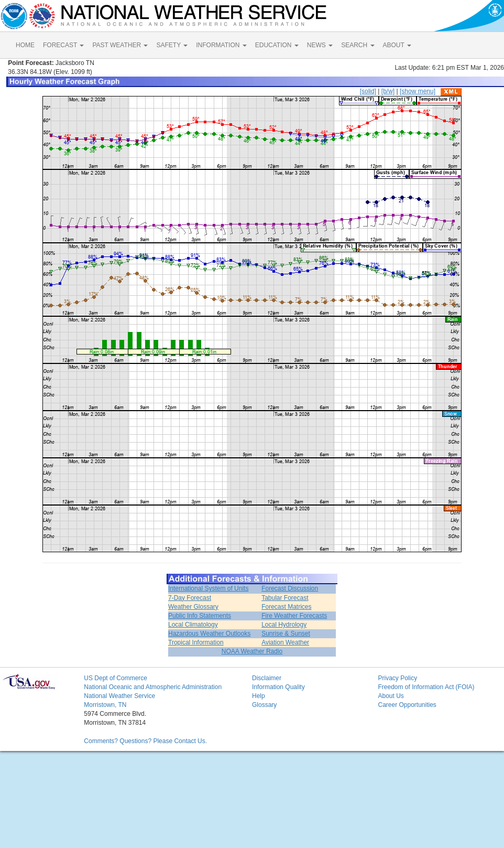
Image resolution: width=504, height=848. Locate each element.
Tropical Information (196, 642)
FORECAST (63, 45)
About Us (391, 696)
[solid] (368, 91)
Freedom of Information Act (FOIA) (426, 687)
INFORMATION (221, 45)
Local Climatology (193, 625)
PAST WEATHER (120, 45)
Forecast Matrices (286, 607)
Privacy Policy (397, 678)
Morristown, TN (105, 705)
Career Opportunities (407, 705)
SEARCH (358, 45)
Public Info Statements (200, 616)
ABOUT (397, 45)
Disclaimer (267, 678)
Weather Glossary (193, 607)
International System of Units (208, 588)
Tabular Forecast (285, 598)
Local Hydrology (284, 625)
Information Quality (278, 687)
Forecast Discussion (290, 588)
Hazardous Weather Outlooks (209, 634)
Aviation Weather (285, 642)
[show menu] (418, 91)
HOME (25, 45)
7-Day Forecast (190, 598)
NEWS (320, 45)
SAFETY (172, 45)
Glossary (264, 705)
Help (259, 696)
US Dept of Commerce (116, 678)
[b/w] (388, 91)
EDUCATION (277, 45)
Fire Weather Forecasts (294, 616)
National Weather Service (119, 696)
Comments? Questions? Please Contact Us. (145, 741)
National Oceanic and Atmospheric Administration (153, 687)
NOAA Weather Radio (252, 651)
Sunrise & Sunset (286, 634)
